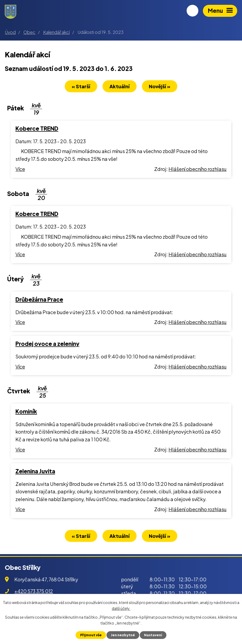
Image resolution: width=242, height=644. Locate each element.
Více (20, 169)
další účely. (121, 608)
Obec (29, 32)
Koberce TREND (37, 129)
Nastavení (153, 635)
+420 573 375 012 (34, 592)
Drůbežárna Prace (39, 300)
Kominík (26, 412)
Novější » (160, 87)
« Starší (80, 87)
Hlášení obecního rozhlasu (198, 169)
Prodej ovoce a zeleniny (47, 344)
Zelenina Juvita (35, 471)
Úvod (10, 32)
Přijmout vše (91, 635)
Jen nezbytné (123, 635)
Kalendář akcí (56, 32)
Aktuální (120, 87)
